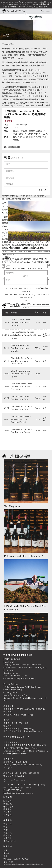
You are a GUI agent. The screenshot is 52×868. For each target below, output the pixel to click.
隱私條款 (7, 809)
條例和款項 (9, 806)
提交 (43, 190)
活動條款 (7, 812)
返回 (46, 105)
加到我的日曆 (12, 147)
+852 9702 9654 (22, 859)
